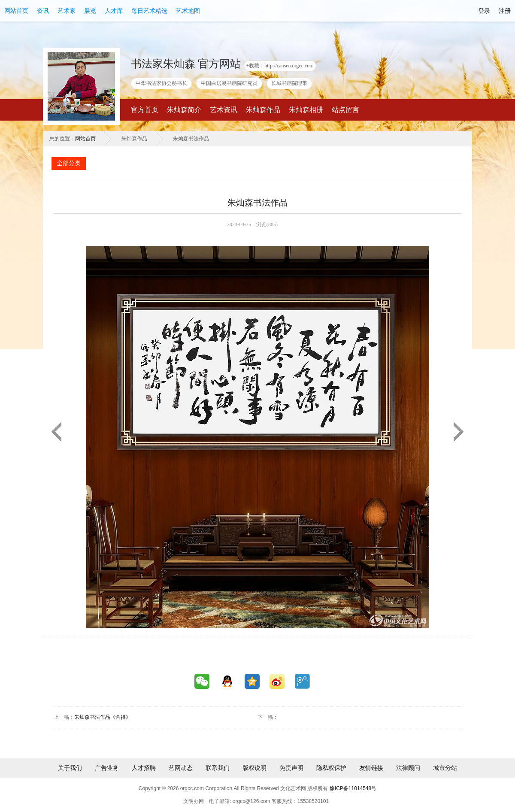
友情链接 (371, 768)
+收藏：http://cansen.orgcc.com (280, 66)
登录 (484, 11)
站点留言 (345, 110)
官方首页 (145, 110)
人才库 (114, 11)
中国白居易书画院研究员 (229, 83)
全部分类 (69, 163)
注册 (505, 11)
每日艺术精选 (149, 11)
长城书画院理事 (289, 83)
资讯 (43, 11)
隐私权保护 (331, 768)
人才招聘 (144, 768)
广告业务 (107, 768)
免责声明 (291, 768)
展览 (90, 11)
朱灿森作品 (263, 110)
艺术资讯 (224, 110)
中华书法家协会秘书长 (161, 83)
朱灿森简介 (184, 110)
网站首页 (16, 11)
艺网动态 (181, 768)
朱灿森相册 (306, 110)
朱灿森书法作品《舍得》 (103, 717)
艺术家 (67, 11)
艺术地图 (188, 11)
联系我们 (218, 768)
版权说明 (254, 768)
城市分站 (445, 768)
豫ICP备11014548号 (353, 788)
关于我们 (70, 768)
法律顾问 (408, 768)
